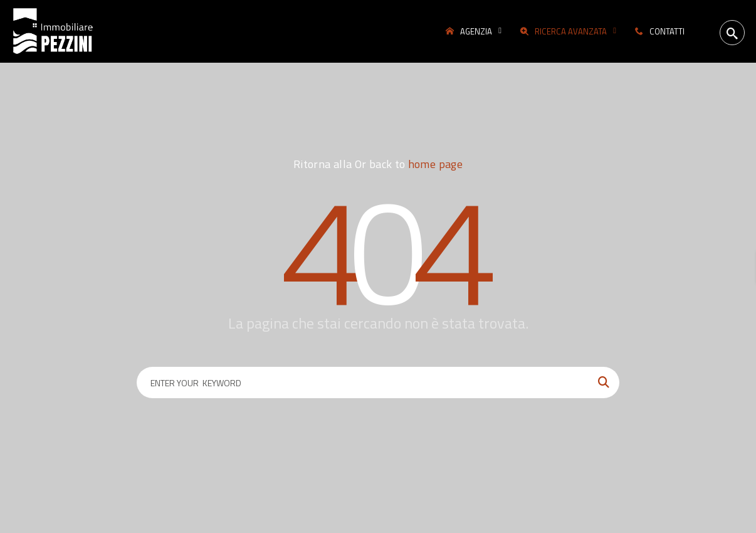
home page (435, 164)
